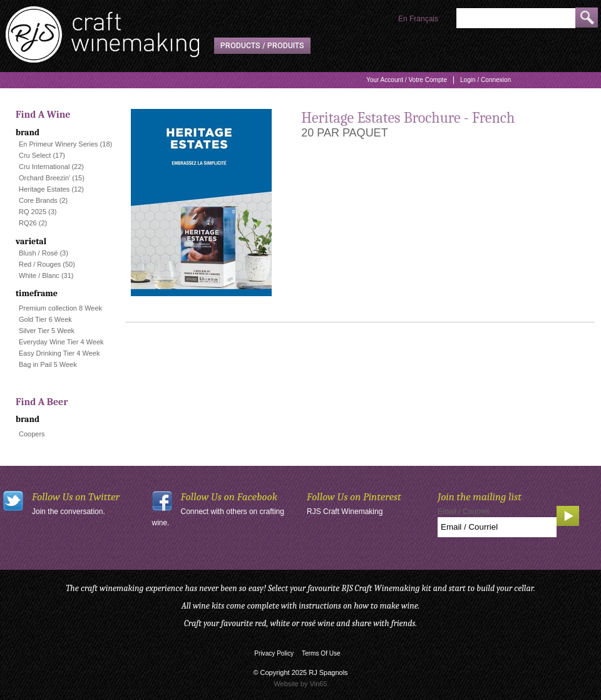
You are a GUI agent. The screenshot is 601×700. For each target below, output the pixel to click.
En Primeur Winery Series (59, 144)
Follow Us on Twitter (76, 497)
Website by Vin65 (300, 684)
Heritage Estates (44, 189)
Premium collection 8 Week (60, 308)
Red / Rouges (40, 264)
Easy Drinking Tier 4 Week (59, 353)
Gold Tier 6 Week (45, 319)
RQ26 (28, 223)
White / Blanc (39, 275)
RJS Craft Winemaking (345, 512)
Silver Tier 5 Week (47, 331)
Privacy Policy (274, 653)
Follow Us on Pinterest (354, 497)
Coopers (32, 434)
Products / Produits (262, 46)
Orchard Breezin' (44, 178)
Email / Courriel (463, 512)
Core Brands (38, 200)
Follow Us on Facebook (229, 497)
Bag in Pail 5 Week (48, 364)
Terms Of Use (321, 653)
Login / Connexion (485, 80)
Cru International (44, 167)
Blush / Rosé (38, 253)
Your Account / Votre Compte (407, 80)
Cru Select (35, 155)
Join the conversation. (69, 512)
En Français (418, 19)
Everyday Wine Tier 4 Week (61, 342)
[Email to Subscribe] (497, 527)
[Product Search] (516, 18)
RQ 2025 (33, 212)
